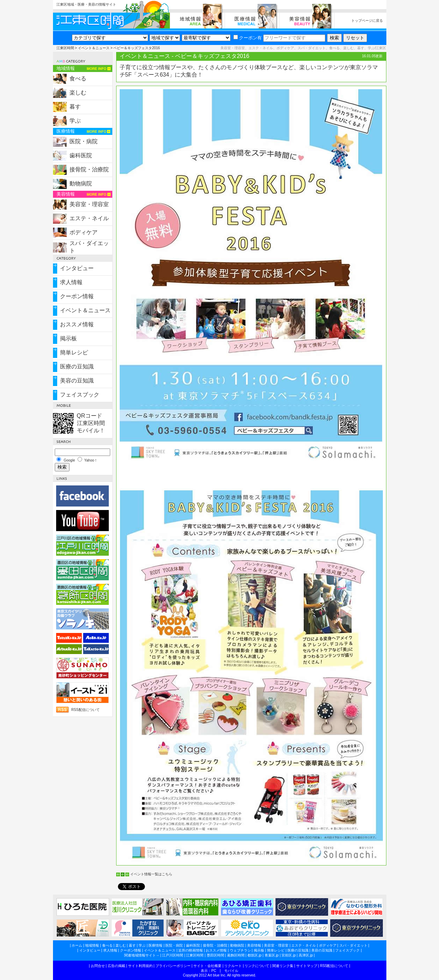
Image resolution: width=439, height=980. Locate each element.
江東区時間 (65, 48)
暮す (75, 107)
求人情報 (71, 282)
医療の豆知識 (77, 367)
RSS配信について (85, 710)
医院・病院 (84, 141)
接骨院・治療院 (89, 169)
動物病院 (81, 184)
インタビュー (77, 268)
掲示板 (68, 338)
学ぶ (75, 121)
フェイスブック (80, 395)
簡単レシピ (74, 352)
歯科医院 (81, 155)
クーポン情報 (77, 296)
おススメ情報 (77, 324)
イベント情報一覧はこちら (151, 874)
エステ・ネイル (89, 218)
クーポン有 (248, 38)
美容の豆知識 (77, 381)
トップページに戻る (367, 21)
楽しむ (78, 93)
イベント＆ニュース (94, 48)
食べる (78, 79)
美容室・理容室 (89, 204)
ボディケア (84, 232)
